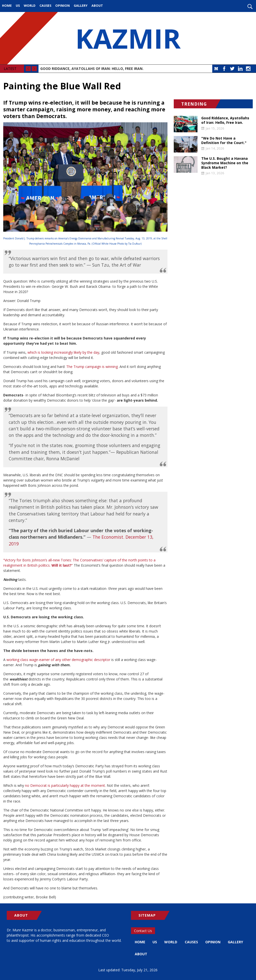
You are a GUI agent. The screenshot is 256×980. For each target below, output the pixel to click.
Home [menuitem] (7, 6)
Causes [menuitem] (45, 6)
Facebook (224, 69)
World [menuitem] (30, 6)
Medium (216, 69)
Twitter (232, 69)
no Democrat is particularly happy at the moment (64, 785)
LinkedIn (240, 69)
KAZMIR (128, 38)
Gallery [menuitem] (81, 6)
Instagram (248, 69)
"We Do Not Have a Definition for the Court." (224, 141)
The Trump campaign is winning (91, 367)
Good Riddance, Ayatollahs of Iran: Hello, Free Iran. (92, 69)
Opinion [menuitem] (62, 6)
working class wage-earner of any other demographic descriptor (58, 660)
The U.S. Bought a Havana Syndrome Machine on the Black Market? (225, 163)
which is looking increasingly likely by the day (63, 352)
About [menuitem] (97, 6)
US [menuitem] (18, 6)
